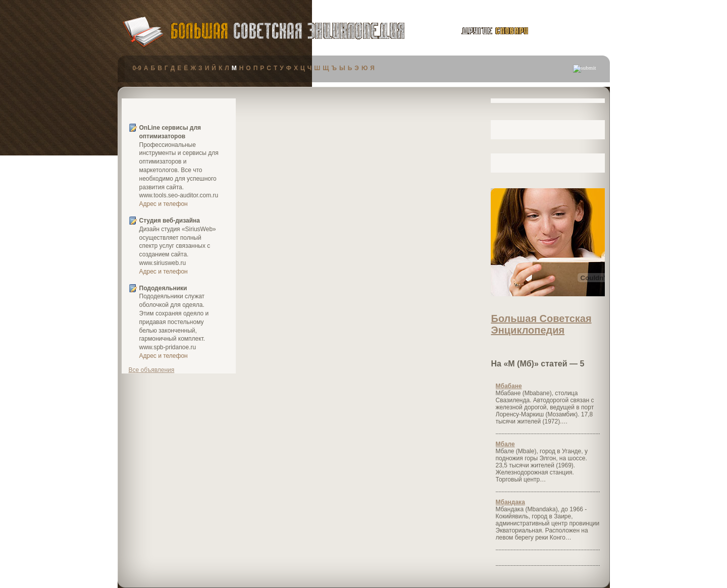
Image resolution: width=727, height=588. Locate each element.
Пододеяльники (163, 288)
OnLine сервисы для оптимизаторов (170, 132)
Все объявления (152, 370)
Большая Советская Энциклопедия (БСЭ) (288, 31)
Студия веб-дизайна (170, 221)
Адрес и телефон (164, 204)
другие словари (483, 31)
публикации (572, 32)
